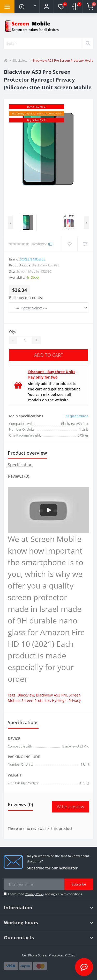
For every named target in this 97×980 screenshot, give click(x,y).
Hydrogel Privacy (66, 700)
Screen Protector (36, 700)
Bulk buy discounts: (26, 298)
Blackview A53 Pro (51, 695)
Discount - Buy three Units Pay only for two (52, 374)
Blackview (20, 60)
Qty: (13, 332)
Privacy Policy (35, 894)
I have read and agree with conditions (45, 894)
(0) (50, 244)
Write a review (70, 807)
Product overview (27, 453)
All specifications (77, 416)
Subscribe (79, 884)
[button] (47, 6)
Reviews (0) (18, 476)
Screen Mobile (33, 259)
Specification (20, 465)
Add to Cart (49, 355)
